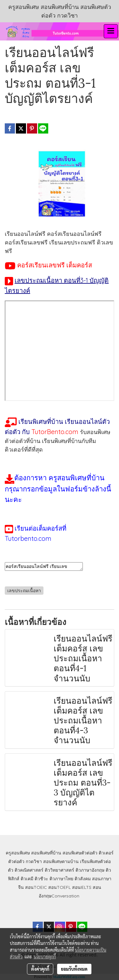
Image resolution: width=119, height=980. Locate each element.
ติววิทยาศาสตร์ (60, 870)
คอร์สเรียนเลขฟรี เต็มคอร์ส (55, 265)
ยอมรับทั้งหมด (74, 969)
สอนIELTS (82, 887)
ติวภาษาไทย (61, 879)
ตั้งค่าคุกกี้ (40, 969)
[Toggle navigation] (111, 31)
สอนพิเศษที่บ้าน (46, 853)
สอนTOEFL (60, 887)
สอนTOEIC (36, 887)
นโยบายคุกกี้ (45, 956)
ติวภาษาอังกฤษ (90, 870)
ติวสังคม (83, 879)
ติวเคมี (27, 879)
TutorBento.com (55, 432)
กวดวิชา (34, 861)
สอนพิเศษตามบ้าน (61, 861)
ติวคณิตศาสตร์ (29, 870)
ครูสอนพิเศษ (18, 853)
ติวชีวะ (41, 879)
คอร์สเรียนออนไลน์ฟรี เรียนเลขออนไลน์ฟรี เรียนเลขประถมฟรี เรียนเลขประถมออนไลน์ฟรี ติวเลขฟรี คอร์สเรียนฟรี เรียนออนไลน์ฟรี (44, 566)
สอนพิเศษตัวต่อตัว (80, 853)
